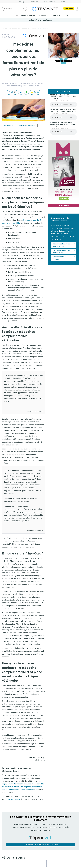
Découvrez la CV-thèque (60, 258)
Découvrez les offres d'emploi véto (61, 245)
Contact (63, 2)
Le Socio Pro (34, 20)
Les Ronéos (47, 20)
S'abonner (69, 9)
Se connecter (77, 9)
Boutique (22, 2)
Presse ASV (44, 16)
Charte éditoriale (49, 2)
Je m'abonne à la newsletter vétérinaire (41, 845)
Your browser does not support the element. (63, 104)
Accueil (4, 28)
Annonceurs (34, 2)
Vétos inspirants (43, 28)
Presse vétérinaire (14, 28)
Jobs (66, 16)
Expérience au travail (29, 28)
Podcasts (56, 16)
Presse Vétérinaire (28, 16)
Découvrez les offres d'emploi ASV (61, 252)
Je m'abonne (64, 205)
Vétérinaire (8, 126)
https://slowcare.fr (13, 799)
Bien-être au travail (27, 126)
